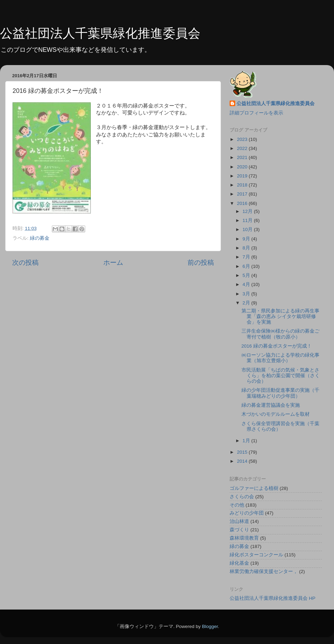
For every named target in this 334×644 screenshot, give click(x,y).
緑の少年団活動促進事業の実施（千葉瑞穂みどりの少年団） (280, 393)
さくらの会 (242, 497)
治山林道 (239, 521)
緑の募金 (40, 238)
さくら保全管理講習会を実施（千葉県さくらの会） (280, 426)
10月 (248, 229)
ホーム (113, 263)
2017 (243, 194)
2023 (243, 139)
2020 (243, 167)
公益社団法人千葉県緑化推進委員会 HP (273, 598)
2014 (243, 461)
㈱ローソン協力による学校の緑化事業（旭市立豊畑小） (280, 358)
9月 (247, 239)
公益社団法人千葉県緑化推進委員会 (100, 33)
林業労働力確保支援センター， (264, 571)
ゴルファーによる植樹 (254, 488)
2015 (243, 452)
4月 (247, 284)
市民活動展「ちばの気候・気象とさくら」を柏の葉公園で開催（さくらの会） (281, 376)
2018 (243, 185)
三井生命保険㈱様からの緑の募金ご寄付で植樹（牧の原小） (280, 334)
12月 (248, 211)
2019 (243, 176)
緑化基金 (239, 563)
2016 (243, 203)
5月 (247, 275)
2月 (247, 303)
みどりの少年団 (247, 513)
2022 (243, 148)
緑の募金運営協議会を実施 (271, 405)
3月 (247, 294)
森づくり (239, 530)
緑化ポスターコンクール (256, 555)
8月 (247, 248)
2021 (243, 157)
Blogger (210, 626)
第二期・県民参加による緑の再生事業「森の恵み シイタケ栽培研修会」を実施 (280, 316)
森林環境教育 (244, 538)
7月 (247, 257)
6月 (247, 266)
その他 (237, 505)
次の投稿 (25, 263)
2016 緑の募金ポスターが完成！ (277, 346)
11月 (248, 220)
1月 (247, 441)
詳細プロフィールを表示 (256, 113)
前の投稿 (201, 263)
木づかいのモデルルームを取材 (276, 414)
